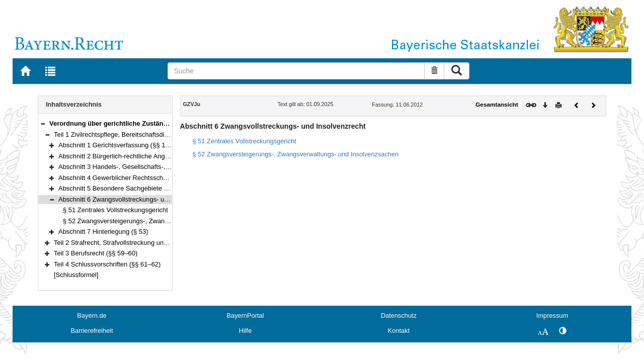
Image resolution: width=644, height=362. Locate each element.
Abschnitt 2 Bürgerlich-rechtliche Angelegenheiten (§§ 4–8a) (145, 156)
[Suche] (296, 71)
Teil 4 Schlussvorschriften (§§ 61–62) (107, 264)
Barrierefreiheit (92, 331)
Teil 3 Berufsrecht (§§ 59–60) (96, 253)
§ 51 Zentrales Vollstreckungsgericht (115, 210)
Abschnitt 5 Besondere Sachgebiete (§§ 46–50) (127, 188)
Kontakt (399, 331)
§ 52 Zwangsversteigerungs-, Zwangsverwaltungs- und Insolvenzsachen (167, 221)
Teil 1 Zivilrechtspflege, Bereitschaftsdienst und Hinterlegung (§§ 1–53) (156, 134)
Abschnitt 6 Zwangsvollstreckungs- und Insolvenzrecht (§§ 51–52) (153, 199)
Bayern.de (92, 315)
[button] (43, 123)
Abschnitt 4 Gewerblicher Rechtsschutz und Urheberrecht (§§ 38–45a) (160, 178)
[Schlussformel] (76, 275)
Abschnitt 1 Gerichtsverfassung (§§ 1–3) (116, 145)
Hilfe (246, 331)
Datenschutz (399, 315)
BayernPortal (246, 315)
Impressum (552, 315)
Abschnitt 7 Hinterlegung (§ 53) (103, 232)
